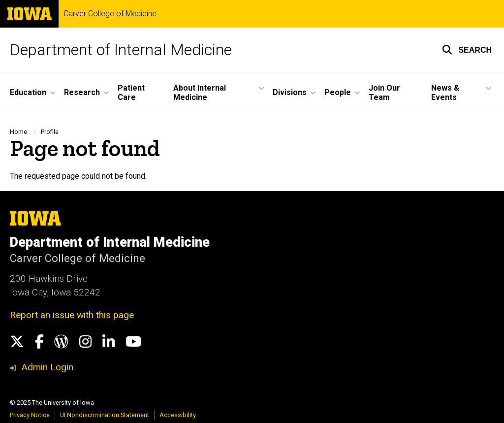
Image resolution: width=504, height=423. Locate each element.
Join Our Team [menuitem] (384, 93)
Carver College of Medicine (110, 14)
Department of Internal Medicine (121, 50)
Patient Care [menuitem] (131, 93)
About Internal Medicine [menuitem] (200, 93)
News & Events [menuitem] (445, 93)
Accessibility (178, 415)
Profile (50, 132)
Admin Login (47, 367)
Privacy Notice (30, 415)
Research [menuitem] (82, 92)
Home (18, 132)
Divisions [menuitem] (290, 92)
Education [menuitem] (28, 92)
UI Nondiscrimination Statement (105, 415)
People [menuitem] (338, 92)
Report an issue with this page (72, 315)
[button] (467, 50)
